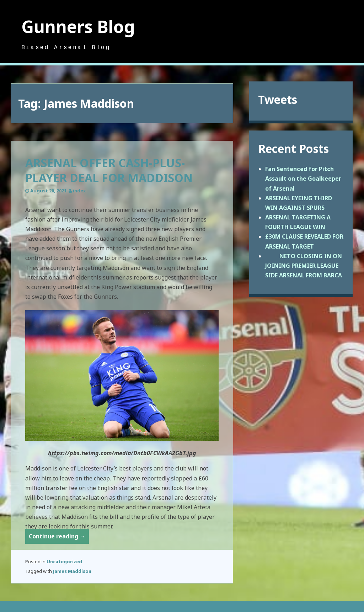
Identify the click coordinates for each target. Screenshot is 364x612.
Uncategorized (64, 562)
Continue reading (59, 538)
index (79, 191)
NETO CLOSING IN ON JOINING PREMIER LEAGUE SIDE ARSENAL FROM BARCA (304, 266)
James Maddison (72, 571)
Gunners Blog (78, 26)
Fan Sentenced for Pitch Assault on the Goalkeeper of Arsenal (303, 179)
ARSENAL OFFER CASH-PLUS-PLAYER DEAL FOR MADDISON (109, 170)
